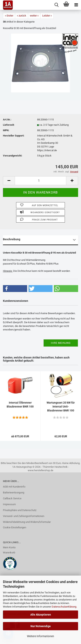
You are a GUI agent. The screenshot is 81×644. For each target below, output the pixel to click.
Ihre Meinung (61, 343)
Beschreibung (12, 239)
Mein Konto (9, 547)
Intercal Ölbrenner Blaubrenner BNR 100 (20, 405)
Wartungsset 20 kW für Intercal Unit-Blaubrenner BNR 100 (61, 407)
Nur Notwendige (41, 626)
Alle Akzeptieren (41, 615)
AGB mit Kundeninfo (14, 487)
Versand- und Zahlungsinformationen (24, 516)
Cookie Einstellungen (15, 527)
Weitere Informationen (40, 636)
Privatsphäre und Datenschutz (20, 510)
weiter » (34, 16)
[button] (15, 289)
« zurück (22, 16)
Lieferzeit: (9, 125)
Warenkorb (9, 553)
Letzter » (47, 16)
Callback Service (12, 498)
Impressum (9, 504)
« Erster (9, 16)
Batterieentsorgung (14, 493)
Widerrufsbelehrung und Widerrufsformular (27, 522)
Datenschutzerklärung (64, 607)
